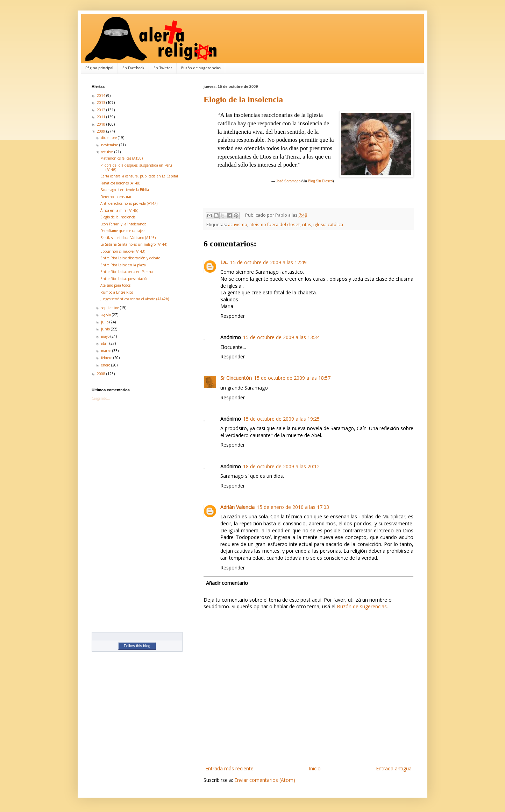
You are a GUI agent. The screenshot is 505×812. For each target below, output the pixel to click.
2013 (102, 103)
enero (106, 365)
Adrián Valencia (237, 507)
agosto (106, 315)
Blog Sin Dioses (321, 181)
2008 (102, 374)
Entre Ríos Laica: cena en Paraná (127, 272)
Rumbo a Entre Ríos (117, 292)
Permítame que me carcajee (122, 231)
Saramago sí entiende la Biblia (125, 190)
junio (106, 329)
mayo (106, 336)
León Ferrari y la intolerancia (123, 224)
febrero (107, 358)
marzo (107, 351)
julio (105, 322)
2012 (102, 110)
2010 (102, 124)
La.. (224, 262)
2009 (102, 131)
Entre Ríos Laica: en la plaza (123, 265)
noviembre (110, 145)
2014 (102, 96)
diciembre (109, 138)
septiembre (111, 308)
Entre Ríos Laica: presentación (125, 279)
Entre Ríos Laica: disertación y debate (130, 258)
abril (105, 343)
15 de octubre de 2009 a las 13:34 (281, 337)
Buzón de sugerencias (201, 68)
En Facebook (133, 68)
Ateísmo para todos (115, 285)
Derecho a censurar (116, 197)
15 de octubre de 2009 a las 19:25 (281, 419)
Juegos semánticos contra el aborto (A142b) (135, 299)
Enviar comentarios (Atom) (265, 780)
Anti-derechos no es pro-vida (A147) (129, 203)
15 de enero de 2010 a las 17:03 (293, 507)
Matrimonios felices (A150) (122, 158)
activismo (238, 225)
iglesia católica (328, 225)
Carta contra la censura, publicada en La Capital (139, 176)
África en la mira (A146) (119, 210)
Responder (233, 316)
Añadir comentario (227, 583)
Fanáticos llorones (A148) (120, 183)
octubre (108, 152)
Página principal (99, 68)
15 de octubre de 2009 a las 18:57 (292, 378)
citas (307, 225)
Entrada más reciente (229, 768)
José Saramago (288, 181)
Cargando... (101, 398)
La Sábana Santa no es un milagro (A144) (134, 244)
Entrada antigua (394, 768)
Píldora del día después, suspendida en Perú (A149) (136, 167)
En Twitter (163, 68)
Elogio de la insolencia (243, 99)
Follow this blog (137, 646)
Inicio (315, 768)
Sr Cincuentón (236, 378)
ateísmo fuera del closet (275, 225)
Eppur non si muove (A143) (123, 251)
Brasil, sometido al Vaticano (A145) (128, 238)
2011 (102, 117)
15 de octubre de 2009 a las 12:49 (268, 262)
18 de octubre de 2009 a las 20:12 (281, 466)
